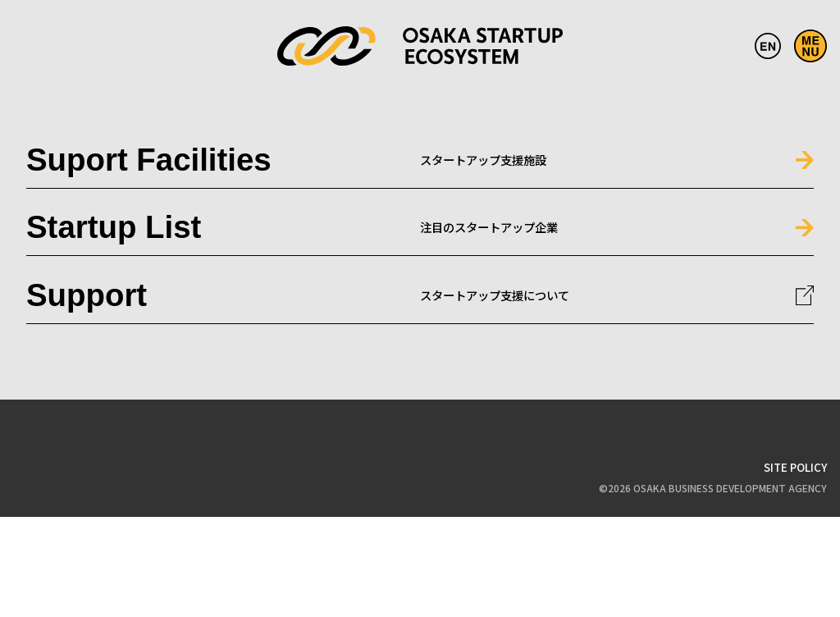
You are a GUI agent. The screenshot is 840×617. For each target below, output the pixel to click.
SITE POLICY (795, 467)
